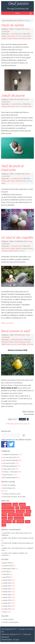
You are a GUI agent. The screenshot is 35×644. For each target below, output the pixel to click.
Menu (18, 13)
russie (15, 504)
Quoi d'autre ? (8, 475)
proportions (25, 508)
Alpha (28, 511)
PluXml (12, 634)
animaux (18, 36)
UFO (4, 525)
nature (13, 36)
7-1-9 (5, 491)
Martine (11, 342)
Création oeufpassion (11, 454)
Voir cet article (8, 323)
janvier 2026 (7, 563)
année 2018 (7, 600)
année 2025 (7, 580)
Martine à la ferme (27, 344)
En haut (16, 639)
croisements (7, 522)
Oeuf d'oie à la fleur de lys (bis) (14, 497)
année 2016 (7, 606)
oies (17, 508)
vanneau (25, 106)
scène (4, 515)
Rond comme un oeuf (15, 331)
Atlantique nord (8, 508)
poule (24, 181)
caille (30, 106)
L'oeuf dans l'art (9, 469)
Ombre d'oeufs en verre (12, 494)
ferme (9, 344)
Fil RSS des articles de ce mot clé (18, 424)
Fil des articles (8, 619)
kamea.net (5, 637)
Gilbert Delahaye (20, 342)
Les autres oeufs (9, 463)
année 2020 (7, 595)
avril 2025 (7, 577)
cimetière (20, 522)
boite (10, 518)
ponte (3, 183)
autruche (18, 181)
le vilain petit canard (16, 515)
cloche (7, 248)
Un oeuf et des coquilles (17, 237)
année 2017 (7, 603)
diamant (18, 248)
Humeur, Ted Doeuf (10, 472)
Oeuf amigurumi (9, 488)
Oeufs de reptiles (13, 25)
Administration (7, 639)
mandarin (24, 248)
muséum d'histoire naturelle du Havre (19, 39)
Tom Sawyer (7, 504)
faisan (4, 518)
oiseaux (4, 106)
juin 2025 (6, 571)
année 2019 (7, 597)
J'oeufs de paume (13, 95)
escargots (5, 251)
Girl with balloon (8, 511)
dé (14, 522)
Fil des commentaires (11, 622)
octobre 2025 (8, 566)
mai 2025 (6, 574)
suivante (22, 419)
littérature (5, 342)
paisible (22, 504)
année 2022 (7, 589)
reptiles (4, 36)
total (5, 612)
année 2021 (7, 592)
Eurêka (27, 515)
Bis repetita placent (10, 478)
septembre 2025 (9, 569)
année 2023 (7, 586)
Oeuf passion (18, 3)
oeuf (9, 36)
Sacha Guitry (19, 518)
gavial (29, 36)
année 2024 (7, 583)
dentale (11, 251)
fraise (28, 522)
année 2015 (7, 609)
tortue (24, 36)
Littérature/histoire (17, 340)
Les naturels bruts (17, 34)
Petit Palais (20, 511)
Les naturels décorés (11, 460)
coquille (4, 39)
